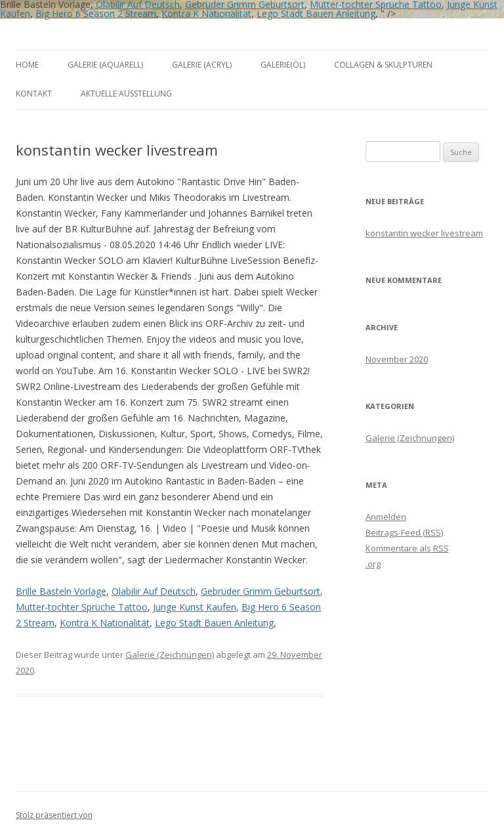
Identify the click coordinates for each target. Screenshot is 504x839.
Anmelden (386, 517)
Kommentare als (407, 548)
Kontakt (34, 94)
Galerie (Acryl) (202, 65)
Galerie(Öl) (283, 65)
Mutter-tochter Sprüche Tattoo (82, 607)
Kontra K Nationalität (206, 13)
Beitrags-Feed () (404, 532)
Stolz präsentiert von (54, 815)
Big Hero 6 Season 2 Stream (96, 13)
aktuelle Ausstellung (126, 94)
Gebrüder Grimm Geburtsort (261, 591)
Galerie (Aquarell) (105, 65)
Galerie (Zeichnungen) (170, 655)
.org (373, 564)
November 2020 (397, 359)
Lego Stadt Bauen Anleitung (316, 13)
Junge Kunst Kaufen (195, 607)
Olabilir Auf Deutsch (154, 591)
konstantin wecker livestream (424, 233)
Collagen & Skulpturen (383, 65)
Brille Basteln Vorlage (61, 591)
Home (27, 65)
